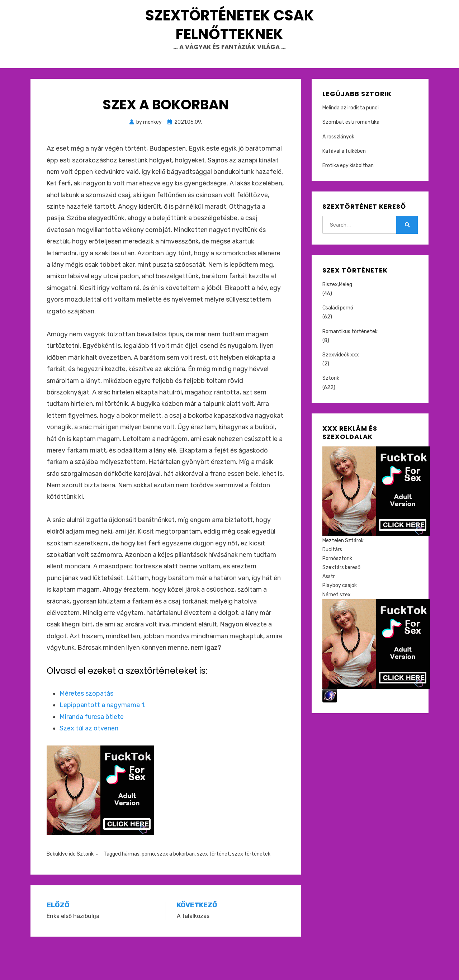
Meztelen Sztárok (343, 573)
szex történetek (251, 887)
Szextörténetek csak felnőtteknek (229, 41)
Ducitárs (332, 582)
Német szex (337, 627)
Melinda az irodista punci (351, 140)
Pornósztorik (337, 591)
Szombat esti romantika (351, 155)
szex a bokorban (176, 887)
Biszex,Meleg (337, 317)
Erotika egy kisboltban (348, 198)
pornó (148, 887)
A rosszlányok (338, 169)
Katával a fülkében (344, 184)
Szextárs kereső (341, 600)
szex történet (213, 887)
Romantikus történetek (350, 364)
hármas (131, 887)
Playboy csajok (340, 618)
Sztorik (85, 887)
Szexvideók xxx (341, 387)
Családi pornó (338, 340)
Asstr (329, 609)
